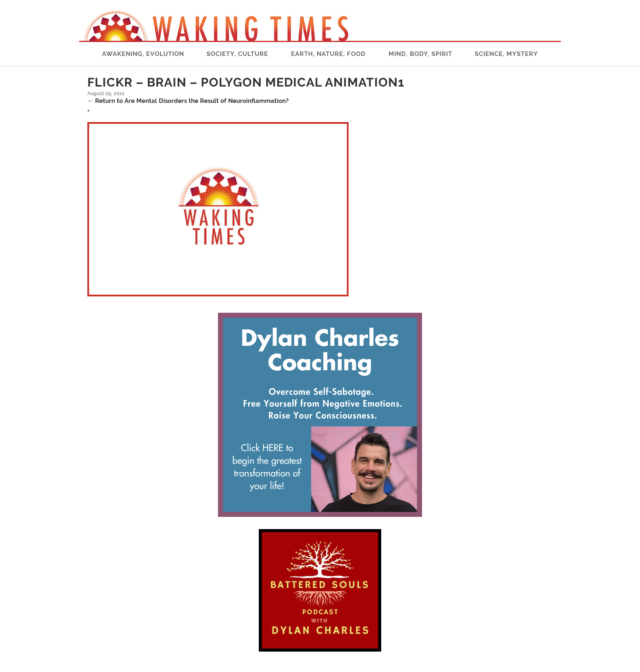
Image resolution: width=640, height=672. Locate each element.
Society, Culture (237, 54)
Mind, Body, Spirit (420, 54)
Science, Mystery (506, 54)
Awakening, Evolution (143, 54)
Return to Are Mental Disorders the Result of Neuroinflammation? (188, 101)
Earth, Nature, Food (328, 54)
